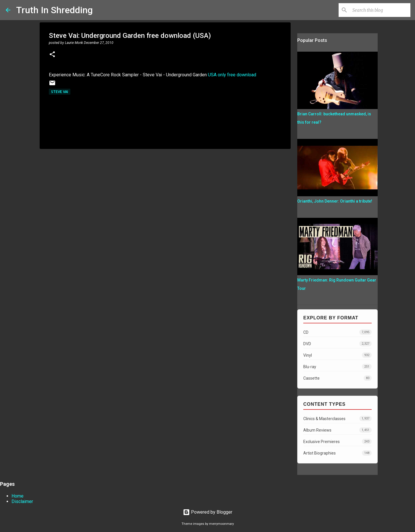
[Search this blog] (380, 10)
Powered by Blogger (208, 512)
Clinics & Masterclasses (337, 419)
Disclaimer (22, 501)
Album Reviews (337, 430)
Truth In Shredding (54, 10)
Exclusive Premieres (337, 441)
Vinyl (337, 355)
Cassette (337, 378)
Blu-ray (337, 367)
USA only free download (232, 75)
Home (18, 496)
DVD (337, 344)
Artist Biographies (337, 453)
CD (337, 332)
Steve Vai (60, 92)
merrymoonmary (221, 524)
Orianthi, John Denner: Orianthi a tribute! (335, 201)
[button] (52, 55)
